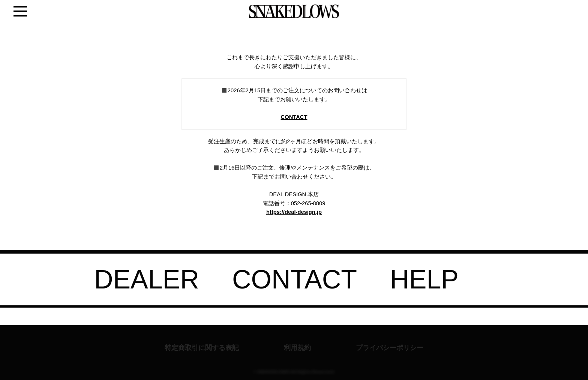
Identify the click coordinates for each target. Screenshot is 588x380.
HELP (424, 279)
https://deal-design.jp (294, 212)
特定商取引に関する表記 (202, 347)
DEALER (147, 279)
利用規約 (297, 347)
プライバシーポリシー (390, 347)
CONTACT (294, 117)
